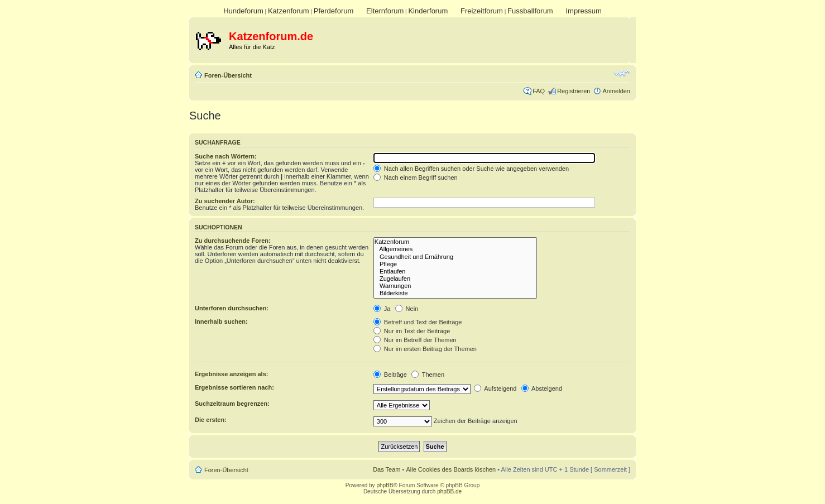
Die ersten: (211, 420)
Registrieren (574, 91)
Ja (382, 309)
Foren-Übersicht (228, 75)
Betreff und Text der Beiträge (418, 322)
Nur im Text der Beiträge (412, 331)
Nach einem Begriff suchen (416, 177)
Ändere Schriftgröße (622, 73)
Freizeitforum (482, 11)
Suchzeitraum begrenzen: (232, 404)
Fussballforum (530, 11)
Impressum (583, 11)
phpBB (385, 485)
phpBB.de (449, 491)
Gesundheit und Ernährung (455, 257)
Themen (428, 375)
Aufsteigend (495, 388)
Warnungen (455, 286)
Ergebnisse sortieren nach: (234, 387)
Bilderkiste (455, 293)
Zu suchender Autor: (225, 201)
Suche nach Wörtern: (226, 156)
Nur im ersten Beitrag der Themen (425, 349)
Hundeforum (243, 11)
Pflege (455, 264)
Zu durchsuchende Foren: (233, 241)
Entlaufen (455, 272)
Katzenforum (289, 11)
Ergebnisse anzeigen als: (231, 374)
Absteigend (542, 388)
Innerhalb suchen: (221, 321)
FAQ (539, 91)
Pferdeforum (334, 11)
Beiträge (390, 375)
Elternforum (385, 11)
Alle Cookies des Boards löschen (451, 469)
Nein (407, 309)
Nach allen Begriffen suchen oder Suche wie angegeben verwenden (471, 169)
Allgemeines (455, 249)
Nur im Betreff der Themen (415, 340)
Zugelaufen (455, 279)
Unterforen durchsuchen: (232, 308)
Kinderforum (428, 11)
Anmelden (616, 91)
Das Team (387, 469)
